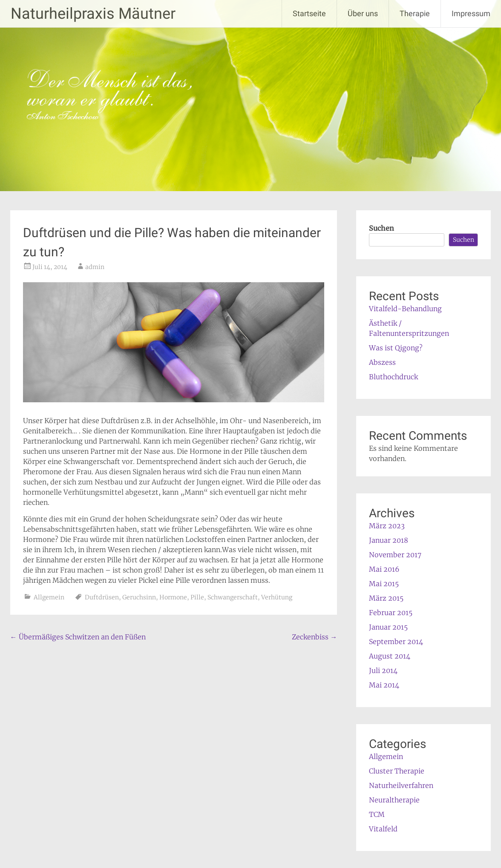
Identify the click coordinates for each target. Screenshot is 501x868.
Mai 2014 (384, 685)
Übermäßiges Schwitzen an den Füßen (78, 637)
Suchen (382, 228)
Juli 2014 (383, 670)
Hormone (173, 597)
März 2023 (387, 526)
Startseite (309, 13)
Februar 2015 (391, 613)
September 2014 (396, 642)
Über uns (363, 13)
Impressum (471, 13)
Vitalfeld (383, 829)
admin (95, 267)
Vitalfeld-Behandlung (405, 309)
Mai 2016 (384, 569)
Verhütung (277, 597)
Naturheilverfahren (401, 785)
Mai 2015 (384, 584)
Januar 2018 (389, 540)
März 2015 (386, 598)
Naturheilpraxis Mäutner (93, 14)
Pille (197, 597)
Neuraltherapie (394, 800)
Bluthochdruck (393, 377)
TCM (377, 814)
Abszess (382, 362)
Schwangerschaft (233, 597)
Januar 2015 (388, 627)
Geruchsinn (139, 597)
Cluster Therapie (397, 771)
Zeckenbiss (314, 637)
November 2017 (395, 555)
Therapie (415, 13)
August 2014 (390, 656)
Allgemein (49, 597)
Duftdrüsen (102, 597)
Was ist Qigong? (396, 348)
